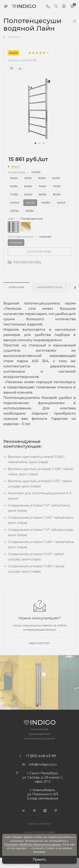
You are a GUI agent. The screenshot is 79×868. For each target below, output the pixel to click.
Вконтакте (23, 811)
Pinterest (56, 811)
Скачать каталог (39, 824)
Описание (16, 287)
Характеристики (50, 287)
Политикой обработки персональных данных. (33, 844)
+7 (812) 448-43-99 (41, 756)
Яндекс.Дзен (45, 811)
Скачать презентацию (39, 832)
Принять (39, 860)
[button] (35, 143)
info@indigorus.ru (43, 764)
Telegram (34, 811)
